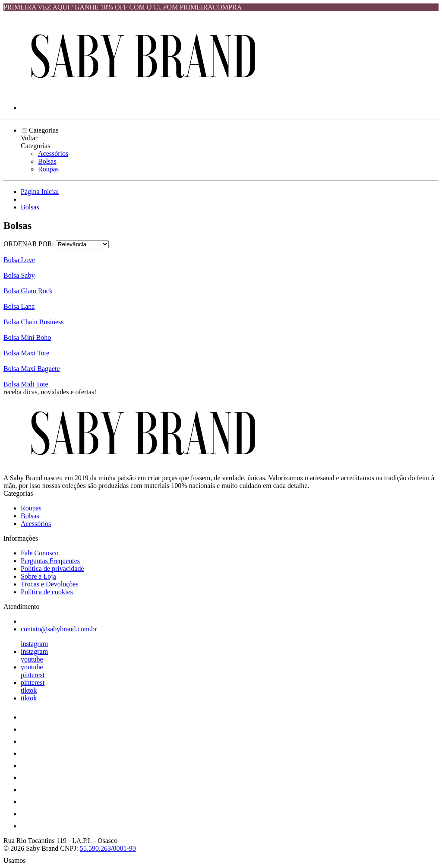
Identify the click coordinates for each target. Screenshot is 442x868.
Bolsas (47, 161)
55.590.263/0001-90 (108, 848)
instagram (34, 644)
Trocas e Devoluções (50, 584)
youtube (32, 659)
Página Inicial (40, 192)
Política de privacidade (52, 569)
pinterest (33, 675)
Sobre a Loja (38, 576)
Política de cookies (47, 592)
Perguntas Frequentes (50, 561)
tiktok (29, 690)
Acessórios (53, 154)
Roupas (48, 169)
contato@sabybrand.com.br (59, 629)
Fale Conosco (40, 553)
